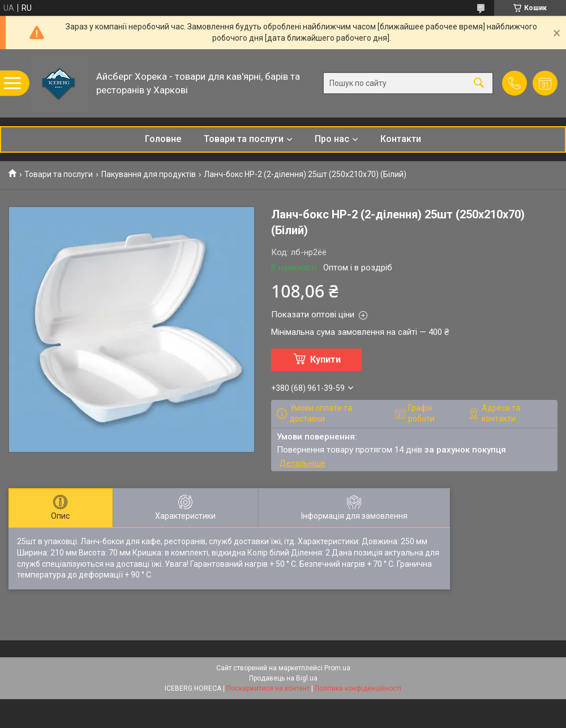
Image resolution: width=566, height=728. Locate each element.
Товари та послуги (244, 139)
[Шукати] (479, 83)
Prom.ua (337, 668)
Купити (325, 359)
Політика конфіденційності (358, 688)
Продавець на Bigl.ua (283, 678)
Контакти (401, 139)
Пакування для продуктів (149, 174)
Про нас (332, 139)
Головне (163, 139)
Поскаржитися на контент (268, 688)
